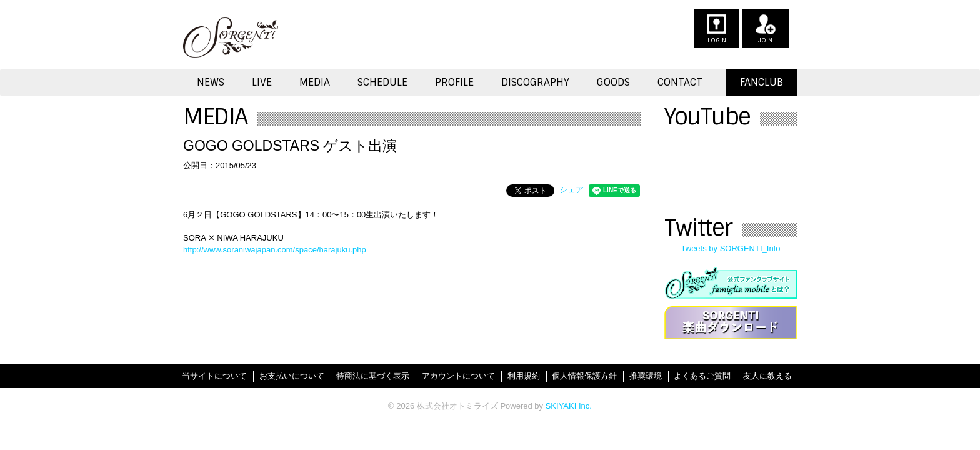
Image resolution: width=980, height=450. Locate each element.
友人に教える (767, 376)
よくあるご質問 (702, 376)
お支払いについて (292, 376)
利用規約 (524, 376)
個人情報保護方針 (584, 376)
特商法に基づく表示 (373, 376)
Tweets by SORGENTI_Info (731, 248)
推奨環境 (646, 376)
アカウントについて (458, 376)
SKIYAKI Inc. (569, 406)
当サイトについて (214, 376)
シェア (572, 190)
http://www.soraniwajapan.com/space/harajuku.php (275, 250)
